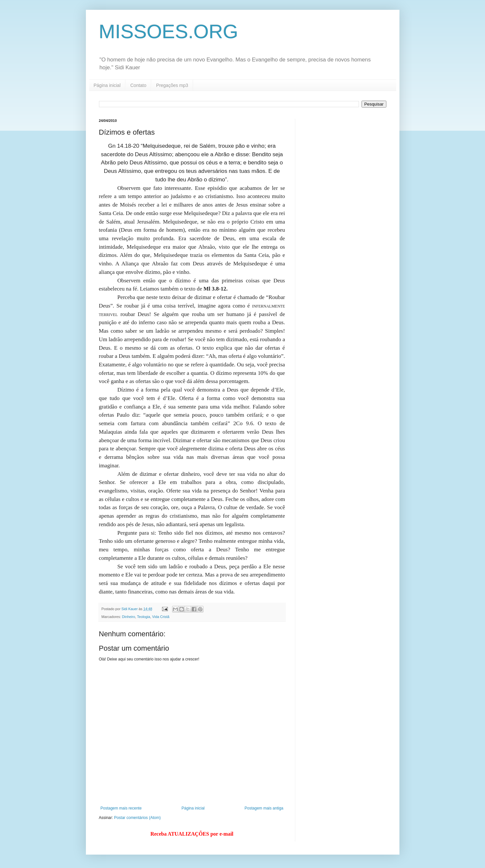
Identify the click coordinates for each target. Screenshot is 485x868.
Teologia (144, 617)
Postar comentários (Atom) (137, 818)
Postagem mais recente (121, 808)
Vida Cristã (161, 617)
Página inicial (107, 85)
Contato (138, 85)
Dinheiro (129, 617)
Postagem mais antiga (264, 808)
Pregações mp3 (172, 85)
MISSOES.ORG (169, 32)
